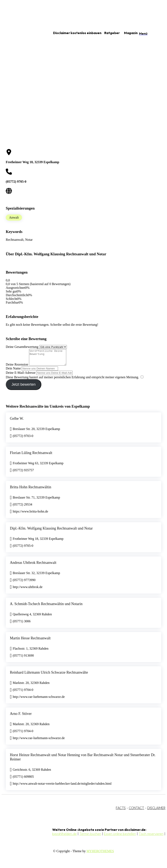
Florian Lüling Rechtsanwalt (31, 456)
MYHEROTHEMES (100, 854)
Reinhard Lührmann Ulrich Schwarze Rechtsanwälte (49, 675)
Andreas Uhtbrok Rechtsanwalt (33, 566)
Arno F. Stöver (21, 717)
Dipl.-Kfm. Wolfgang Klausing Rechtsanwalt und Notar (51, 531)
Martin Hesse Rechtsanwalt (30, 641)
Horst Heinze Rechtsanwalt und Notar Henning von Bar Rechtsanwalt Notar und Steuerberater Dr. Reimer (83, 760)
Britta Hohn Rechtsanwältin (31, 490)
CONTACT (136, 811)
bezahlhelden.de (64, 837)
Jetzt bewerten (24, 388)
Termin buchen (90, 837)
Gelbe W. (17, 422)
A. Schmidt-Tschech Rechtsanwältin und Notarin (46, 607)
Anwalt (14, 217)
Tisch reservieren (151, 837)
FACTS (121, 811)
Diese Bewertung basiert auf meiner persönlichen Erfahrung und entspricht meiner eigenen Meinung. (72, 380)
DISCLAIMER (156, 811)
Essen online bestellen (120, 837)
